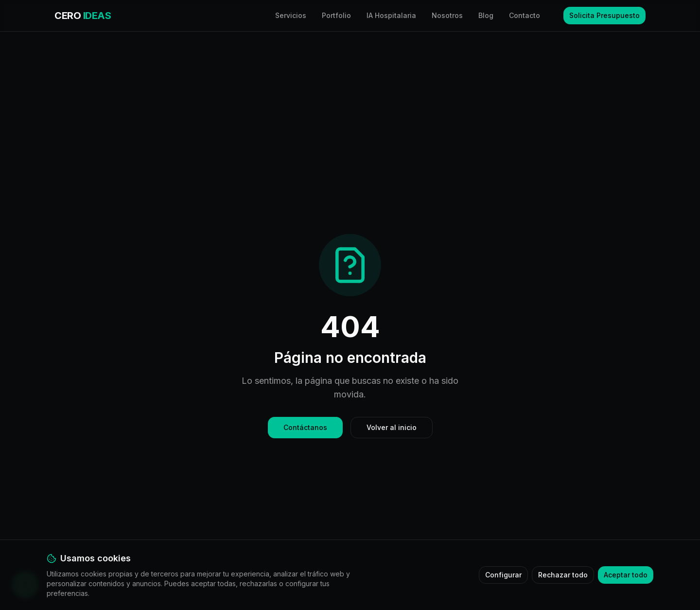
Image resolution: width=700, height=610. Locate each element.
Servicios (291, 15)
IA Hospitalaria (391, 15)
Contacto (525, 15)
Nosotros (447, 15)
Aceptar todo (626, 575)
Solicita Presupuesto (604, 15)
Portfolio (336, 15)
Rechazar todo (563, 575)
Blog (486, 15)
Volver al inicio (392, 427)
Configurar (503, 575)
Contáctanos (305, 427)
